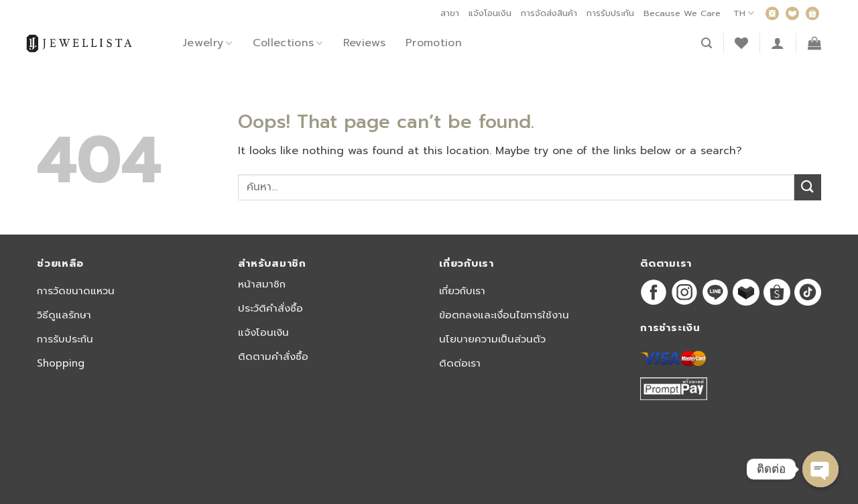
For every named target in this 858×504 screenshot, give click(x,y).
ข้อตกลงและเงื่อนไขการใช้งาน (504, 315)
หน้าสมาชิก (262, 284)
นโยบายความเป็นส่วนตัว (492, 339)
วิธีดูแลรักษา (64, 315)
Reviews (364, 43)
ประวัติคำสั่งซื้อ (270, 308)
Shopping (61, 363)
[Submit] (808, 187)
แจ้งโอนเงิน (490, 13)
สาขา (450, 13)
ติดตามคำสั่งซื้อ (273, 357)
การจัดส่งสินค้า (549, 13)
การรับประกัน (610, 13)
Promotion (434, 43)
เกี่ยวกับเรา (462, 291)
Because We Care (682, 13)
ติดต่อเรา (460, 363)
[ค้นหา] (707, 43)
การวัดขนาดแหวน (76, 291)
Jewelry (208, 43)
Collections (288, 43)
